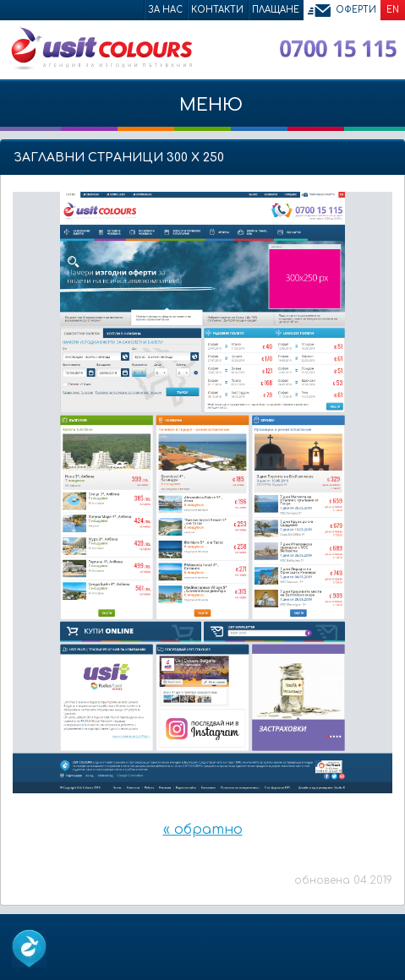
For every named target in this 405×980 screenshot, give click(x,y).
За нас (165, 10)
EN (393, 10)
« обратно (203, 830)
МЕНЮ (202, 113)
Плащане (276, 10)
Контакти (217, 10)
